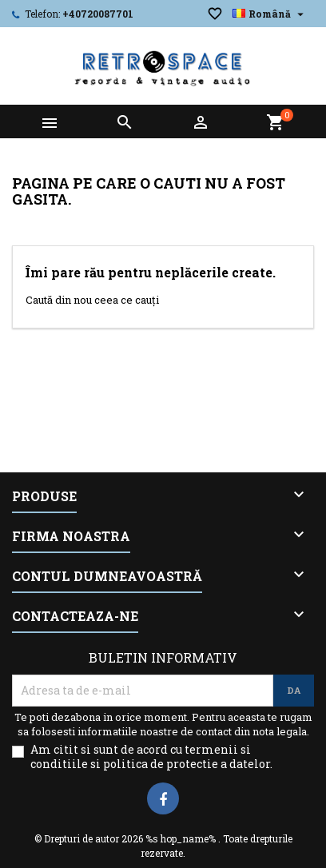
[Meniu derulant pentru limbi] (270, 14)
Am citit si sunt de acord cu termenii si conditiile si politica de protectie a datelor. (151, 757)
